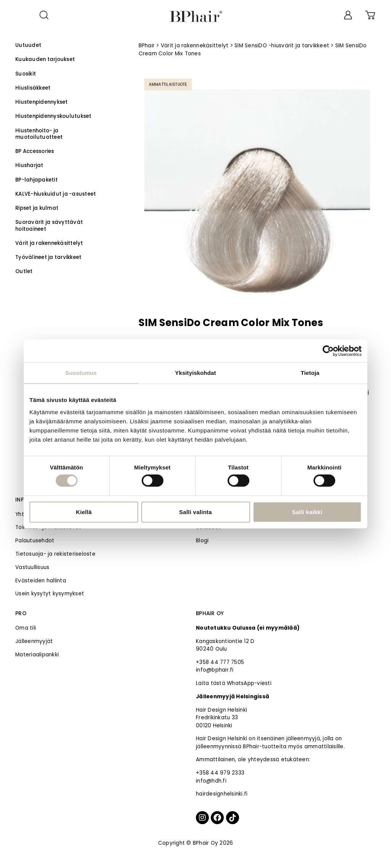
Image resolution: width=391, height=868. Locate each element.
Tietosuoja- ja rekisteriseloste (55, 554)
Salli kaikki (307, 512)
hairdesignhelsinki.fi (222, 794)
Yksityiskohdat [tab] (195, 373)
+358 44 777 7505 (220, 662)
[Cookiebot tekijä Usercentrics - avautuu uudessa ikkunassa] (328, 351)
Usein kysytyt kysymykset (50, 594)
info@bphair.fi (215, 670)
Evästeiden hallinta (41, 581)
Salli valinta (195, 512)
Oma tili (26, 628)
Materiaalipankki (37, 655)
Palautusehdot (35, 541)
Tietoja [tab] (310, 373)
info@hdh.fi (211, 781)
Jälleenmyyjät (34, 641)
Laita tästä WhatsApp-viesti (234, 683)
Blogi (202, 541)
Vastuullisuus (32, 567)
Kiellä (84, 512)
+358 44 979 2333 (220, 773)
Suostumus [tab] (81, 373)
